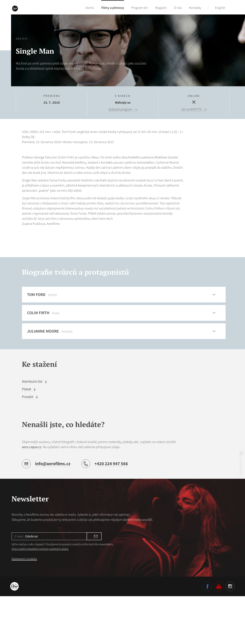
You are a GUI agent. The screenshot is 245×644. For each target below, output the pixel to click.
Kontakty (195, 8)
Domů (90, 8)
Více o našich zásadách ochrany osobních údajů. (40, 596)
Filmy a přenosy (113, 8)
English (220, 8)
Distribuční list (32, 429)
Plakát (27, 437)
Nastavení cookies (24, 606)
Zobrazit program (120, 109)
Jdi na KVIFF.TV (191, 109)
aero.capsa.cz (32, 494)
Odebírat (91, 584)
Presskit (28, 444)
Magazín (161, 8)
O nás (178, 8)
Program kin (140, 8)
